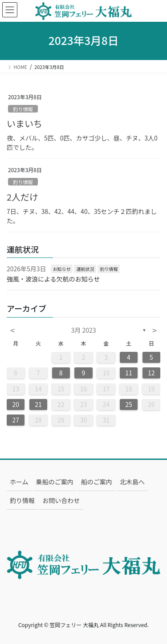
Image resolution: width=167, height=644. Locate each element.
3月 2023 (84, 330)
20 (16, 404)
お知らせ (62, 269)
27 (16, 420)
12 (151, 373)
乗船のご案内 (55, 482)
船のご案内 (97, 482)
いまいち (24, 123)
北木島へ (132, 482)
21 (38, 404)
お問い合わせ (61, 500)
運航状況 (85, 269)
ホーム (19, 482)
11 (129, 373)
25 (129, 404)
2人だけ (22, 197)
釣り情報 (23, 109)
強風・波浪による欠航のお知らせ (53, 279)
